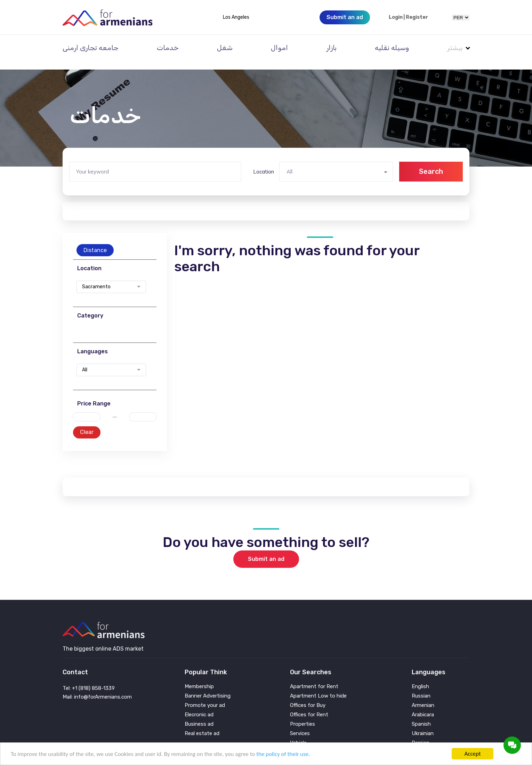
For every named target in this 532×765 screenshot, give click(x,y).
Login (396, 17)
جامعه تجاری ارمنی (91, 48)
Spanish (421, 715)
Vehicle (298, 734)
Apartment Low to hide (318, 687)
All (85, 361)
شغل (225, 48)
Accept (472, 754)
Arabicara (423, 705)
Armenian (423, 696)
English (420, 677)
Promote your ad (205, 696)
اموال (279, 48)
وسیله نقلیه (392, 48)
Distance (95, 241)
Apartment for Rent (314, 677)
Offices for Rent (309, 705)
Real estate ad (202, 724)
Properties (303, 715)
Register (417, 17)
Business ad (199, 715)
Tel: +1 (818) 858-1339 (89, 679)
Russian (421, 687)
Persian (421, 734)
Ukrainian (423, 724)
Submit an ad (266, 550)
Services (300, 724)
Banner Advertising (208, 687)
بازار (332, 48)
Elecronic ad (199, 705)
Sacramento (96, 277)
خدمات (168, 48)
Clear (87, 423)
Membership (199, 677)
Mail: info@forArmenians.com (97, 687)
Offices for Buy (308, 696)
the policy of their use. (283, 754)
